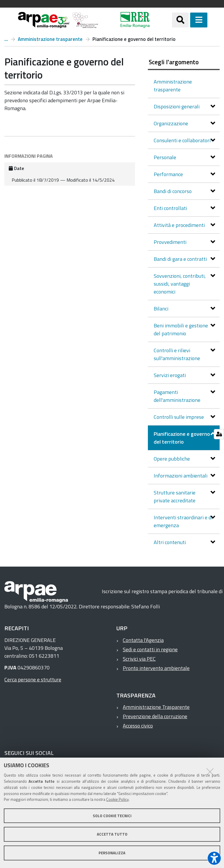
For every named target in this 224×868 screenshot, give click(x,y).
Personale (166, 157)
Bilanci (162, 309)
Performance (169, 174)
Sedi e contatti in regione (150, 649)
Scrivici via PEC (139, 659)
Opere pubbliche (172, 459)
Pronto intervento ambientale (156, 668)
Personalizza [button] (112, 853)
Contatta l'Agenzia (143, 640)
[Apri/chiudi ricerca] (180, 20)
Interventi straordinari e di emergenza (183, 521)
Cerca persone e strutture (33, 679)
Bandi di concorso (173, 191)
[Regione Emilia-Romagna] (135, 20)
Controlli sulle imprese (179, 417)
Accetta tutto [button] (112, 834)
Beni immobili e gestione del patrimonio (181, 329)
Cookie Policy (117, 799)
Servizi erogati (170, 375)
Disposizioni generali (177, 106)
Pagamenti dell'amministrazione (178, 396)
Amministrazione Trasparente (156, 707)
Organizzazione (171, 123)
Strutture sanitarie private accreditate (175, 497)
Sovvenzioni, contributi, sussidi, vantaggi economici (180, 284)
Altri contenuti (170, 542)
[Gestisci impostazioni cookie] (219, 434)
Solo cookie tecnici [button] (112, 816)
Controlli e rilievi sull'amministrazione (177, 354)
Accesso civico (138, 726)
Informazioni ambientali (181, 476)
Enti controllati (171, 208)
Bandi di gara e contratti (181, 259)
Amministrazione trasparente (50, 39)
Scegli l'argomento (174, 62)
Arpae (6, 39)
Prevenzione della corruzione (155, 716)
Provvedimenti (171, 242)
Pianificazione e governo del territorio (182, 438)
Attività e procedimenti (180, 225)
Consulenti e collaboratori (183, 140)
